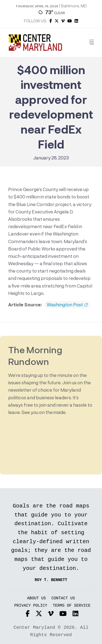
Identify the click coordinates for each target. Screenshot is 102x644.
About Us (36, 598)
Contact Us (63, 598)
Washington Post (67, 305)
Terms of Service (72, 606)
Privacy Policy (31, 606)
